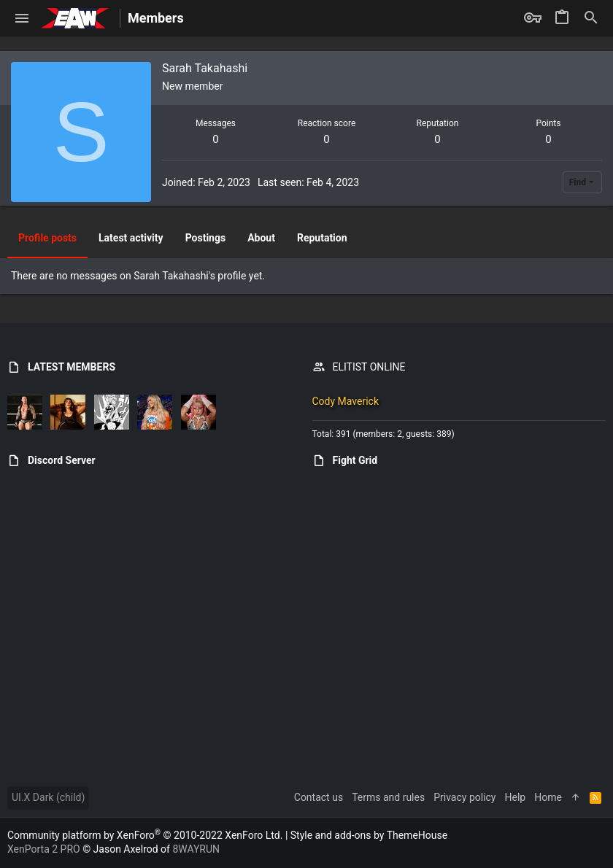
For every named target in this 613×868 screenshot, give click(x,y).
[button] (22, 18)
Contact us (319, 797)
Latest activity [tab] (131, 238)
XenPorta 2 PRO (44, 849)
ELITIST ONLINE (369, 367)
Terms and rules (388, 797)
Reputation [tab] (322, 238)
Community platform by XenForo (145, 835)
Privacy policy (464, 797)
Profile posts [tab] (47, 238)
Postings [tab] (206, 238)
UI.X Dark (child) (48, 797)
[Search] (591, 18)
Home (548, 797)
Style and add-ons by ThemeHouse (369, 835)
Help (516, 797)
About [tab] (261, 238)
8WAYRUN (196, 849)
